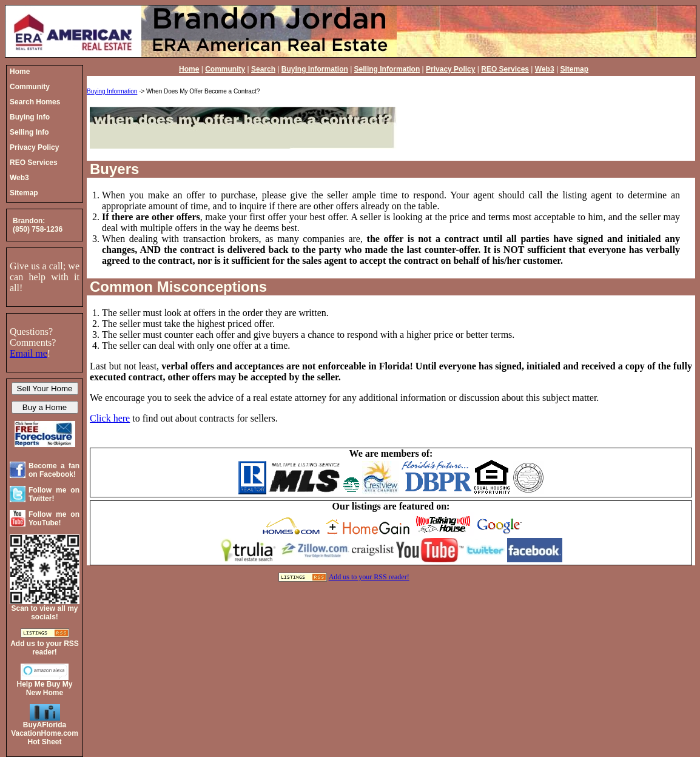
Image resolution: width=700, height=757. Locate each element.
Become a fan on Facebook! (54, 470)
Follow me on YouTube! (54, 519)
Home (189, 69)
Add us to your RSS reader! (369, 577)
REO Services (505, 69)
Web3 (545, 69)
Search (263, 69)
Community (225, 69)
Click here (110, 418)
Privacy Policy (450, 69)
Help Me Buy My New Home (44, 688)
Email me (29, 353)
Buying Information (315, 69)
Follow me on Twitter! (54, 494)
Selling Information (387, 69)
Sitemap (574, 69)
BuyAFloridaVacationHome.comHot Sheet (45, 733)
